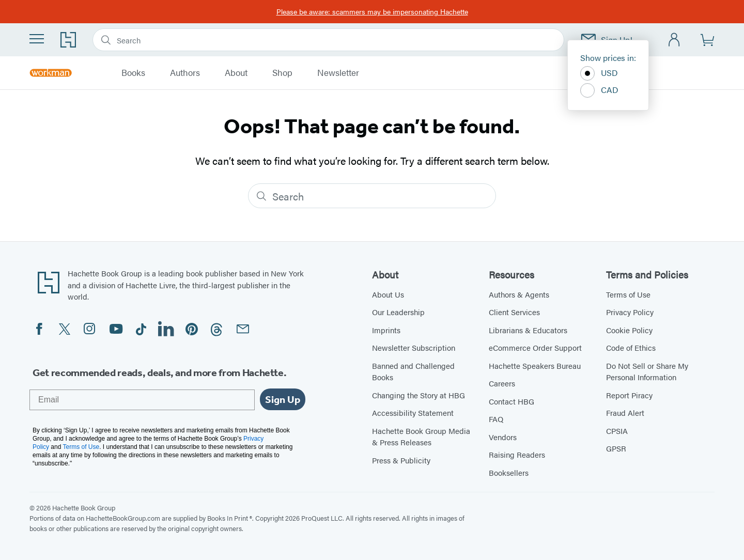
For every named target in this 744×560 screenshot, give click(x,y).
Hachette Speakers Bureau (535, 365)
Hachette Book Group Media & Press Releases (421, 437)
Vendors (503, 437)
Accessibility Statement (413, 413)
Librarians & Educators (528, 330)
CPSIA (617, 431)
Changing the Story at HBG (419, 395)
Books (133, 73)
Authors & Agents (519, 294)
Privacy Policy (630, 312)
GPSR (616, 448)
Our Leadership (398, 312)
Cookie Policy (629, 330)
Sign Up (283, 399)
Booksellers (509, 472)
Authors (185, 73)
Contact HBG (512, 401)
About (236, 73)
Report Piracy (629, 395)
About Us (388, 294)
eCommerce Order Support (535, 347)
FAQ (496, 419)
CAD (599, 90)
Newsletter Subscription (414, 347)
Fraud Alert (625, 413)
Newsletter (338, 73)
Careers (502, 383)
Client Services (514, 312)
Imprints (386, 330)
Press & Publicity (401, 460)
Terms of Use (628, 294)
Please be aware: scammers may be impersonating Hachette (372, 11)
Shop (282, 73)
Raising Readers (517, 454)
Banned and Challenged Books (413, 371)
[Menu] (37, 39)
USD (599, 73)
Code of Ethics (631, 347)
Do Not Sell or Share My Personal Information (647, 371)
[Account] (675, 40)
